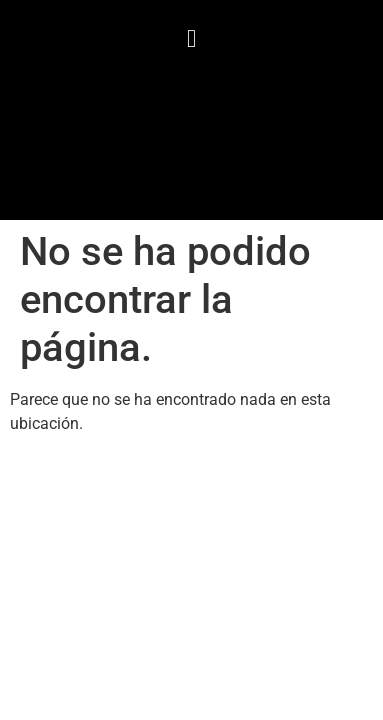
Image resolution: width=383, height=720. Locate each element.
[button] (192, 39)
